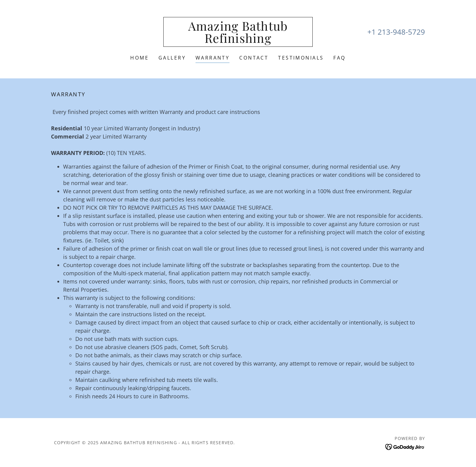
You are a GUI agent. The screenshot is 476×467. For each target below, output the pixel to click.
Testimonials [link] (301, 58)
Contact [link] (254, 58)
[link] (238, 41)
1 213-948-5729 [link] (398, 32)
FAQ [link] (339, 58)
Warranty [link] (212, 58)
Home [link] (139, 58)
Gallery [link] (172, 58)
